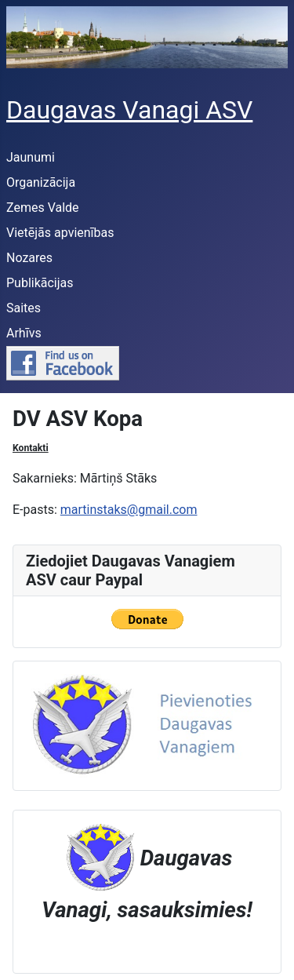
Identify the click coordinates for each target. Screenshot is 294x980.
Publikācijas (40, 283)
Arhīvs (24, 333)
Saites (24, 308)
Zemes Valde (43, 208)
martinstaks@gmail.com (129, 510)
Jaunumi (31, 157)
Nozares (29, 258)
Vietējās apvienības (60, 233)
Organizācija (41, 182)
